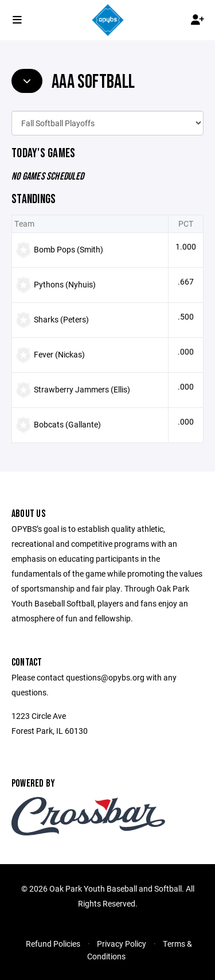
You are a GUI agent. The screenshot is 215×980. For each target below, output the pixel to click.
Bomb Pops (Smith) (69, 249)
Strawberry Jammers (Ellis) (82, 389)
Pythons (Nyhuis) (65, 284)
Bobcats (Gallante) (67, 424)
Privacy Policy (122, 944)
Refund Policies (53, 944)
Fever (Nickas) (59, 354)
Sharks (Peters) (61, 319)
